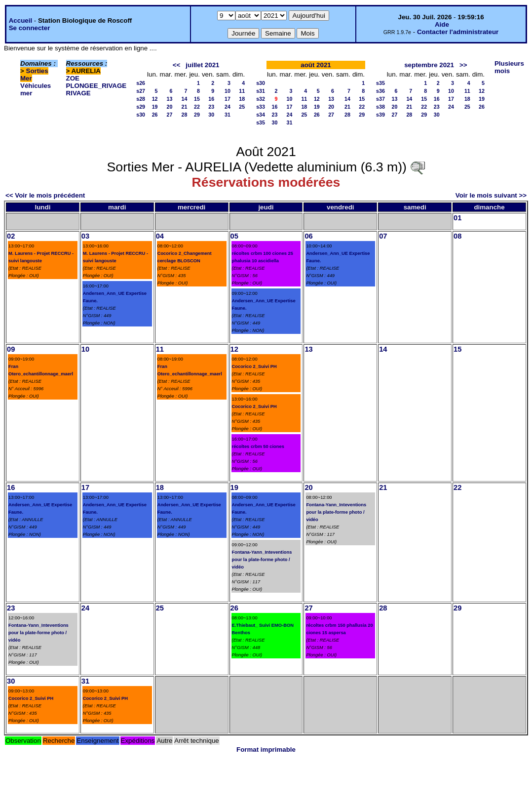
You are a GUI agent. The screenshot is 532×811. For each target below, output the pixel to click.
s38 (380, 107)
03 (85, 236)
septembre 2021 (429, 65)
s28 (141, 99)
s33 (261, 107)
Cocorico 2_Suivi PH (254, 366)
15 (197, 99)
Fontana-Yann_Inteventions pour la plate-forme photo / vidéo (262, 560)
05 (234, 236)
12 (155, 99)
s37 (380, 99)
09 (11, 349)
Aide (442, 24)
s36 (380, 91)
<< (177, 65)
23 (211, 107)
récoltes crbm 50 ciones (258, 446)
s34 (261, 115)
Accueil (20, 20)
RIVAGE (78, 93)
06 (308, 236)
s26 (141, 83)
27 (170, 115)
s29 (141, 107)
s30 (141, 115)
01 (457, 218)
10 (228, 91)
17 (228, 99)
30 (211, 115)
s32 (261, 99)
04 (160, 236)
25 (242, 107)
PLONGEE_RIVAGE (96, 86)
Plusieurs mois (509, 67)
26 (155, 115)
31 (228, 115)
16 (211, 99)
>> (463, 65)
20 (170, 107)
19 (155, 107)
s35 (261, 122)
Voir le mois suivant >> (491, 195)
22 (197, 107)
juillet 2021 (202, 65)
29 (197, 115)
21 (185, 107)
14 (185, 99)
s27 (141, 91)
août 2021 (316, 65)
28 (185, 115)
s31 (261, 91)
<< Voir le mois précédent (45, 195)
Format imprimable (266, 750)
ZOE (73, 78)
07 (383, 236)
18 (242, 99)
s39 (380, 115)
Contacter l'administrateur (458, 32)
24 (228, 107)
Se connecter (30, 28)
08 (457, 236)
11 (242, 91)
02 (11, 236)
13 (170, 99)
